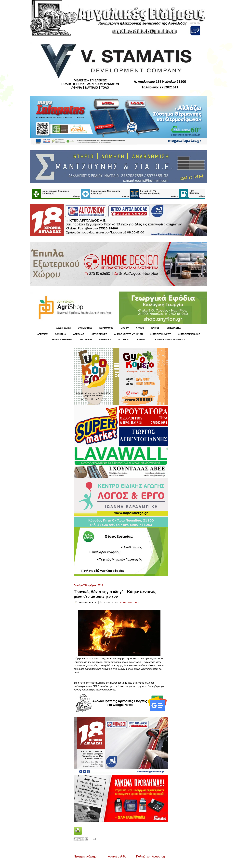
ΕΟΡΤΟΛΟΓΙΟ (106, 328)
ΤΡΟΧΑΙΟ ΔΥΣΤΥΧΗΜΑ (129, 602)
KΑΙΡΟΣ (155, 328)
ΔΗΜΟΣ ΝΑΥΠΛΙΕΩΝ (62, 340)
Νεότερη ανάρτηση (86, 857)
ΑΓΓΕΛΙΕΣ (42, 334)
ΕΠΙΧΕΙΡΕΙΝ (86, 340)
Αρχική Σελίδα (63, 328)
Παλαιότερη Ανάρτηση (151, 857)
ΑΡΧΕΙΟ (140, 328)
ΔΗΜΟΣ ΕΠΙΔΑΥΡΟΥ (160, 334)
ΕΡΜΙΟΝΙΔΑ (105, 340)
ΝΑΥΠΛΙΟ (142, 340)
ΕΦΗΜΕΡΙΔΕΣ (85, 328)
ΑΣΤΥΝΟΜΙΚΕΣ (99, 334)
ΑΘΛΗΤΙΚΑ (60, 334)
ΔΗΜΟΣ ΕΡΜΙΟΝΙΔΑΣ (189, 334)
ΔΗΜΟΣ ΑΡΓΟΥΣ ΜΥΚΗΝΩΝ (128, 334)
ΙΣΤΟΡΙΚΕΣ (124, 340)
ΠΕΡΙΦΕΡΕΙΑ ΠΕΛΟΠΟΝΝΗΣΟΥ (170, 340)
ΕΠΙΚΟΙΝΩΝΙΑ (174, 328)
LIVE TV (125, 328)
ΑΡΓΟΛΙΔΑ (79, 334)
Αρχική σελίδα (117, 857)
